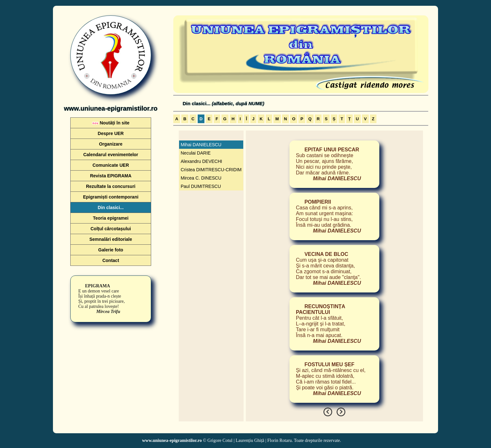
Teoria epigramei (111, 218)
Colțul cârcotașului (111, 229)
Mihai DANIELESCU (201, 145)
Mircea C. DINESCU (201, 178)
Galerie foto (111, 250)
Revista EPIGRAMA (111, 176)
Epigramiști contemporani (111, 197)
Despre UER (111, 133)
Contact (111, 260)
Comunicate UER (111, 165)
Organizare (111, 144)
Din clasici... (111, 207)
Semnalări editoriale (111, 239)
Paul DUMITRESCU (201, 186)
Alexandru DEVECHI (201, 161)
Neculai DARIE (196, 153)
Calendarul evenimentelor (111, 155)
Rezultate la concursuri (111, 186)
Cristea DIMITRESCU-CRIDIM (211, 170)
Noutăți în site (111, 123)
